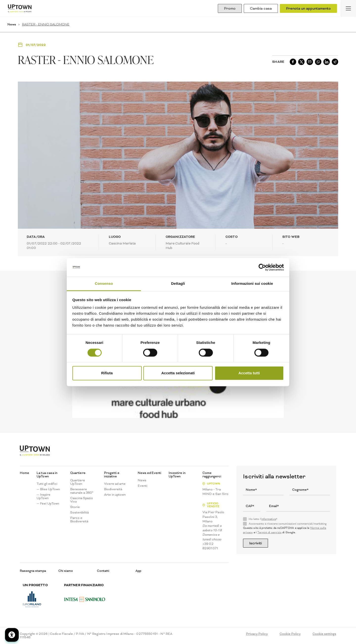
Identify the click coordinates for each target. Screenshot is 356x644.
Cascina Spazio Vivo (82, 500)
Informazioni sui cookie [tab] (252, 284)
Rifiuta (107, 373)
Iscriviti (256, 543)
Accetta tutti (249, 373)
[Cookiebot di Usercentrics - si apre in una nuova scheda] (262, 267)
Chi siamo (66, 571)
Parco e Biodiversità (79, 520)
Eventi (143, 486)
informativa (269, 519)
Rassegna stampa (33, 571)
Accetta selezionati (178, 373)
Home (24, 473)
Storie (75, 507)
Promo (230, 8)
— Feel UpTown (48, 504)
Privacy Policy (257, 634)
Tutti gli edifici (47, 484)
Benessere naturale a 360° (82, 491)
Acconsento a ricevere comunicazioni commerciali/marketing (288, 524)
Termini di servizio (269, 532)
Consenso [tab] (104, 284)
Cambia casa (261, 8)
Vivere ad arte (115, 484)
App (138, 571)
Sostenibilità (79, 512)
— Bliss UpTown (48, 489)
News (12, 24)
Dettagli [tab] (178, 284)
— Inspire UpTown (44, 496)
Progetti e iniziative (112, 475)
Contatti (103, 571)
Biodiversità (113, 489)
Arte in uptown (115, 495)
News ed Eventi (149, 473)
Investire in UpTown (177, 475)
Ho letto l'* (263, 519)
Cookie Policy (290, 634)
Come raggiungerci (212, 475)
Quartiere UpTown (78, 482)
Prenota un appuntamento (308, 8)
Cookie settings (324, 634)
